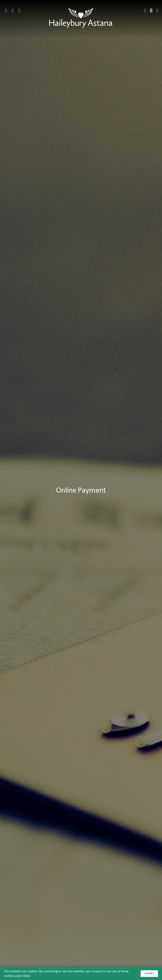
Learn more (23, 976)
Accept (149, 973)
